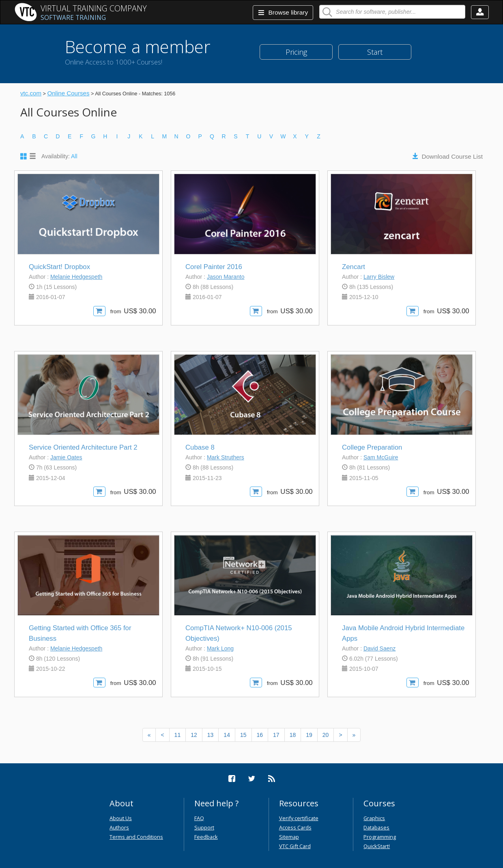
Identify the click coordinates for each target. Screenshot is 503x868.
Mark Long (220, 648)
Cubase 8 (200, 447)
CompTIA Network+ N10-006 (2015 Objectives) (239, 633)
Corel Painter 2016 (214, 267)
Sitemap (289, 837)
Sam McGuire (381, 457)
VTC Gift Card (295, 846)
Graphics (374, 818)
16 (260, 735)
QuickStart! (377, 846)
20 (326, 735)
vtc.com (31, 93)
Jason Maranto (226, 277)
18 (293, 735)
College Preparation (372, 447)
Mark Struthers (226, 457)
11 (178, 735)
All (74, 156)
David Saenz (379, 648)
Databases (376, 827)
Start (375, 52)
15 (243, 735)
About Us (121, 818)
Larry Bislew (379, 277)
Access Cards (295, 827)
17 (276, 735)
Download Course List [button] (452, 156)
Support (204, 827)
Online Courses (68, 93)
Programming (380, 837)
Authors (119, 827)
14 (227, 735)
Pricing (296, 52)
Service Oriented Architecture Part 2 (83, 447)
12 (194, 735)
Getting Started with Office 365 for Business (80, 633)
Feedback (206, 837)
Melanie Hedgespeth (76, 277)
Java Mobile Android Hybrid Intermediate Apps (403, 633)
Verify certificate (299, 818)
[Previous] (149, 735)
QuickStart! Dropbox (59, 267)
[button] (480, 12)
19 (309, 735)
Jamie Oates (66, 457)
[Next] (340, 735)
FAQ (199, 818)
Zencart (354, 267)
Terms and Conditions (136, 837)
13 (211, 735)
